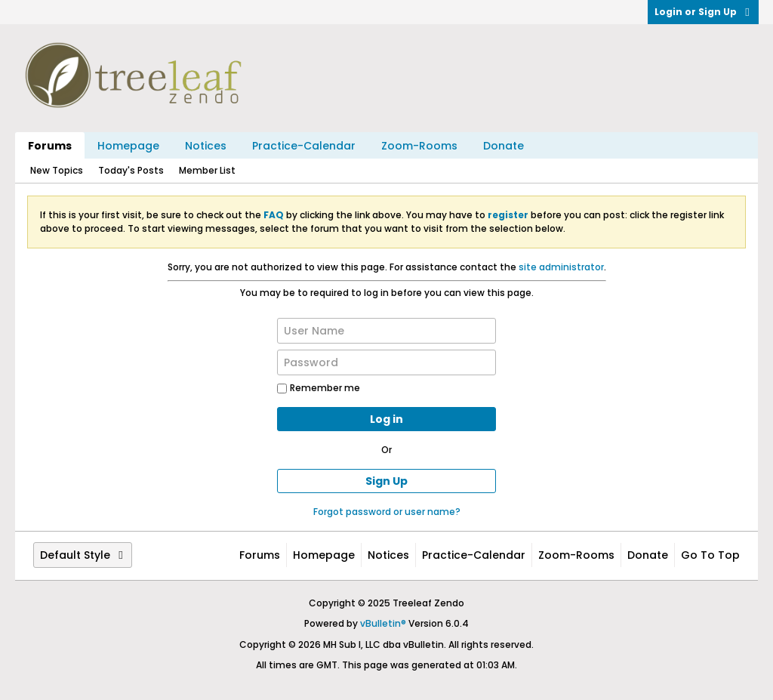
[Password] (386, 362)
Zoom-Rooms (419, 146)
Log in (386, 419)
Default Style (83, 555)
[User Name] (386, 331)
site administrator (561, 267)
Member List (207, 170)
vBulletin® (383, 623)
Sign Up (386, 481)
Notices (206, 146)
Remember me (319, 388)
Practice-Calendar (304, 146)
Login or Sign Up (703, 12)
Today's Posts (131, 170)
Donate (504, 146)
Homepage (128, 146)
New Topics (57, 170)
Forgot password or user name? (387, 512)
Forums (50, 146)
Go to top (710, 555)
